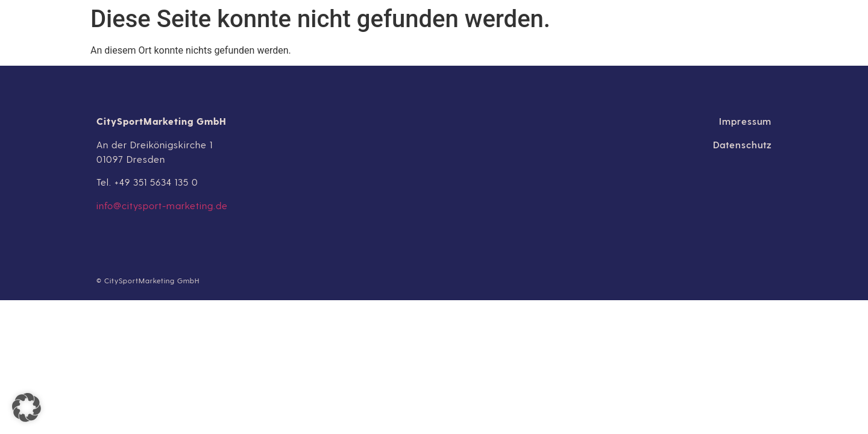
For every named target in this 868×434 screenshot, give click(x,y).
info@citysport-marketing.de (162, 205)
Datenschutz (742, 144)
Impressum (745, 121)
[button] (27, 407)
